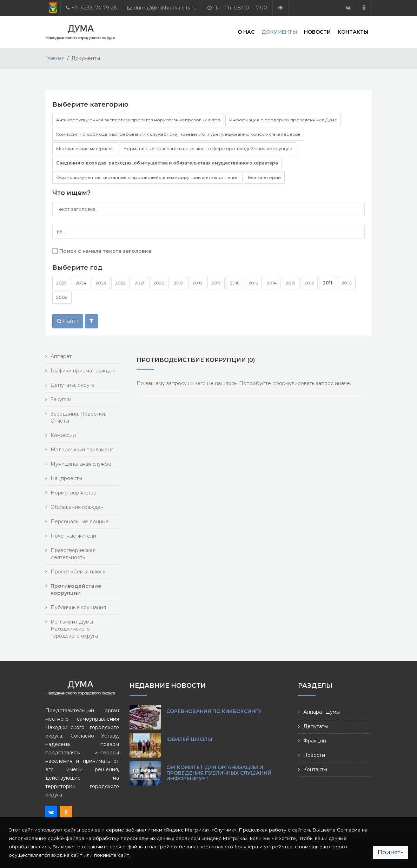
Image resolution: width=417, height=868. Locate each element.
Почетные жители (73, 536)
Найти (68, 321)
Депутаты (316, 726)
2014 (272, 283)
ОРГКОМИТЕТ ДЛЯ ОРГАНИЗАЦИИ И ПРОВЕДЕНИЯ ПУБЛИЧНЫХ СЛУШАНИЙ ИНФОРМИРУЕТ (219, 773)
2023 (101, 283)
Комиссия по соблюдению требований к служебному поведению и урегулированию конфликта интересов (178, 134)
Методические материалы (85, 149)
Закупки (61, 399)
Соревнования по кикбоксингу (214, 711)
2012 (309, 283)
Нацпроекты (66, 478)
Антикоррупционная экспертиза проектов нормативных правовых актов (138, 120)
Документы (279, 32)
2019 (178, 283)
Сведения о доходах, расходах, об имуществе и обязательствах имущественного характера (167, 163)
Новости (317, 32)
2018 (197, 283)
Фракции (315, 741)
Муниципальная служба (81, 464)
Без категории (264, 177)
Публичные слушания (78, 607)
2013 (290, 283)
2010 (347, 283)
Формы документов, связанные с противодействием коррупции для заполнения (147, 177)
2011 (328, 283)
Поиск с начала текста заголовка (105, 251)
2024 (81, 283)
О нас (246, 32)
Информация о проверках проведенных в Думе (283, 120)
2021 (140, 283)
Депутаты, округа (72, 385)
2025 (61, 283)
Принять (391, 852)
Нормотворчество (74, 493)
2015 (253, 283)
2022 (120, 283)
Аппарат (61, 356)
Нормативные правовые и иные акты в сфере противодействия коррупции (208, 149)
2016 (235, 283)
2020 (159, 283)
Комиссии (63, 435)
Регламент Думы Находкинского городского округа (74, 629)
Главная (55, 58)
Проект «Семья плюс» (78, 572)
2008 (62, 297)
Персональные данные (80, 522)
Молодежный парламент (82, 450)
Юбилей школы (189, 739)
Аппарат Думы (322, 712)
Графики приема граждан (83, 371)
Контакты (353, 32)
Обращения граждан (77, 507)
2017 (216, 283)
